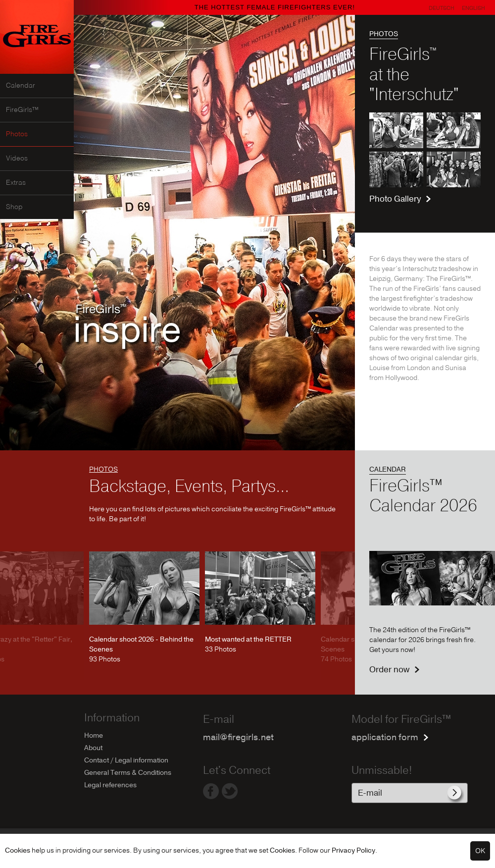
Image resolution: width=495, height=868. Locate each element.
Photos (17, 134)
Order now (389, 670)
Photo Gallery (395, 199)
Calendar (21, 86)
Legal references (110, 785)
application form (385, 737)
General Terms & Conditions (128, 773)
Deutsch (442, 8)
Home (94, 735)
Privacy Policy (353, 850)
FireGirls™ (22, 110)
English (473, 8)
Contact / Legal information (126, 760)
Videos (17, 159)
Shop (14, 207)
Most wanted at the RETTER (248, 639)
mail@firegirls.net (238, 737)
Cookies (18, 850)
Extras (16, 183)
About (93, 748)
